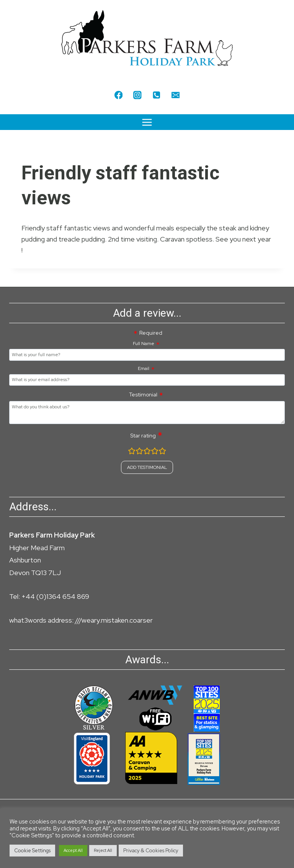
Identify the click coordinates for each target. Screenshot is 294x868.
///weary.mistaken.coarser (114, 620)
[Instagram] (138, 95)
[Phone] (156, 95)
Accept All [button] (73, 850)
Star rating (143, 436)
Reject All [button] (103, 850)
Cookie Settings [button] (32, 851)
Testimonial (143, 395)
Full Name (144, 344)
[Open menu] (147, 122)
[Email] (176, 95)
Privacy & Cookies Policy (151, 851)
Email (144, 368)
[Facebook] (118, 95)
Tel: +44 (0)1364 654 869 (49, 596)
